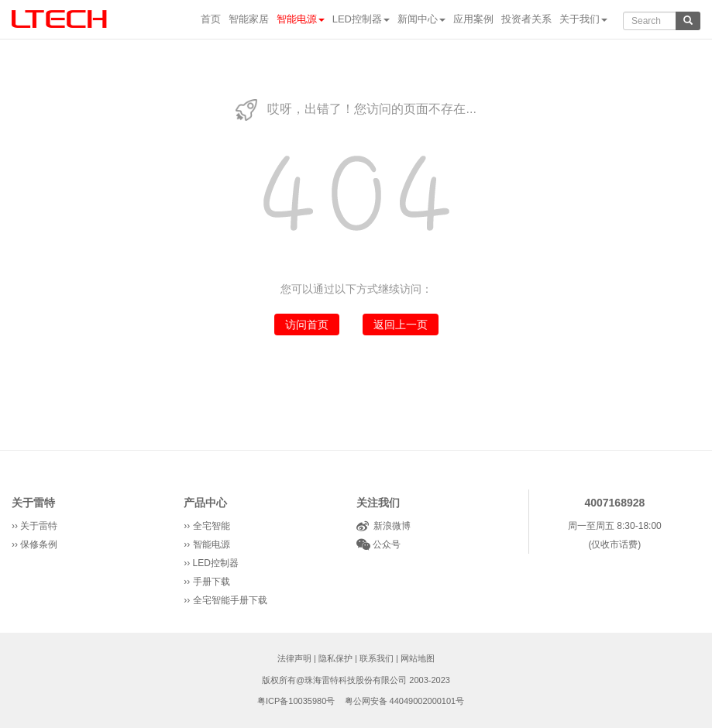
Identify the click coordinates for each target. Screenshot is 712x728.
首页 (211, 19)
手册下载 (212, 582)
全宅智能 (212, 526)
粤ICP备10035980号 (296, 701)
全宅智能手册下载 (230, 600)
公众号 (385, 544)
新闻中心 (421, 19)
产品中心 (205, 503)
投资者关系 (526, 19)
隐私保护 (335, 658)
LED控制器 (361, 19)
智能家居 (249, 19)
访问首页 (307, 325)
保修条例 (39, 544)
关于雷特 (33, 503)
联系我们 (377, 658)
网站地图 (418, 658)
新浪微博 (390, 526)
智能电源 (301, 19)
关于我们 (583, 19)
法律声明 (294, 658)
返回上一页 (401, 325)
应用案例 (473, 19)
